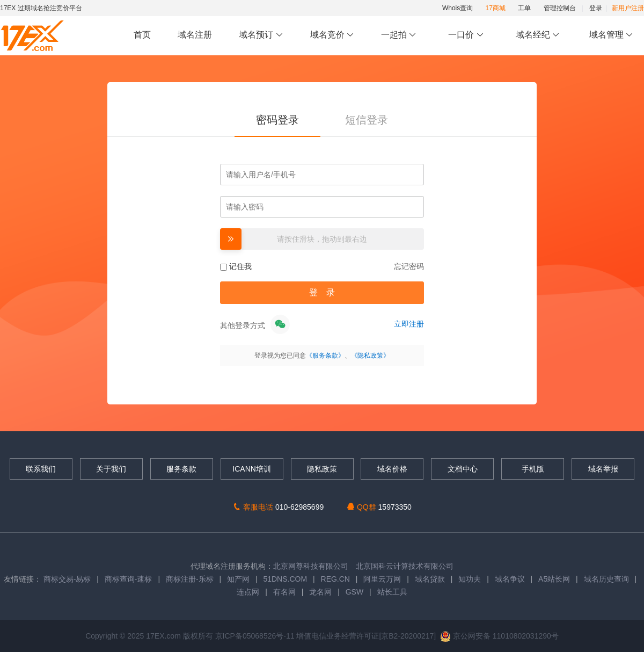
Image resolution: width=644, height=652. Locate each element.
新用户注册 (628, 8)
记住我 (236, 266)
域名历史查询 (606, 579)
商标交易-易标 (67, 579)
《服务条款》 (325, 356)
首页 (142, 35)
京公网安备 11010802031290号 (499, 636)
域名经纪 (537, 35)
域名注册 (195, 35)
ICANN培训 (252, 469)
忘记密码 (409, 266)
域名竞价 (332, 35)
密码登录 (277, 120)
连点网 (248, 592)
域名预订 (261, 35)
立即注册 (409, 324)
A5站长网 (554, 579)
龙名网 (320, 592)
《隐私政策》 (370, 356)
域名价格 (392, 469)
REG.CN (335, 579)
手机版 (533, 469)
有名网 (284, 592)
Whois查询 (458, 8)
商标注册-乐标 (190, 579)
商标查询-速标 (130, 579)
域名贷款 (430, 579)
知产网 (238, 579)
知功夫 (470, 579)
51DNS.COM (285, 579)
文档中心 (463, 469)
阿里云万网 (382, 579)
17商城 (496, 8)
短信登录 (367, 120)
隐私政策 (322, 469)
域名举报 (603, 469)
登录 (596, 8)
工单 (524, 8)
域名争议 (511, 579)
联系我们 (41, 469)
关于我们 (111, 469)
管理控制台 (560, 8)
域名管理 (611, 35)
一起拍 (400, 35)
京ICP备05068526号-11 (256, 636)
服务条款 (181, 469)
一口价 (466, 35)
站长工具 (392, 592)
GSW (354, 592)
